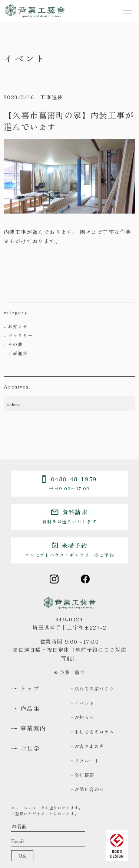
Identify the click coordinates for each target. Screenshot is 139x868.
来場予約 (69, 549)
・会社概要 (82, 775)
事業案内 (33, 728)
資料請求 (69, 516)
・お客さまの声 (87, 746)
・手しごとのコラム (92, 732)
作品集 (30, 708)
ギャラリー (20, 335)
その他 (15, 344)
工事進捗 (18, 353)
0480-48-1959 (69, 483)
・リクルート (85, 760)
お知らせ (18, 326)
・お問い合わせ (87, 789)
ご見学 (30, 748)
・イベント (82, 703)
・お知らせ (82, 717)
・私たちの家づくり (92, 688)
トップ (30, 688)
